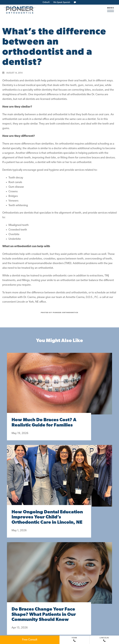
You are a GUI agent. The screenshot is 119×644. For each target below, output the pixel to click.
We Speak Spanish (62, 2)
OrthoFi (46, 2)
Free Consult (30, 640)
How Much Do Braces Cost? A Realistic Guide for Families (44, 423)
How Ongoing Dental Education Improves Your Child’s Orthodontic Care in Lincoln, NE (47, 517)
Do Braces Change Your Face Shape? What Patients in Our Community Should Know (44, 615)
